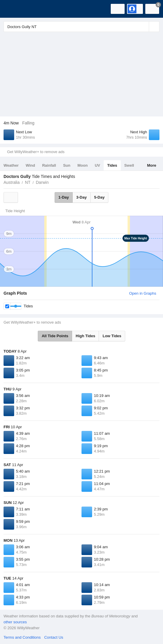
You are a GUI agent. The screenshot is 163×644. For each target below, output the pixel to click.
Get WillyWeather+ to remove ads (36, 152)
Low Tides (112, 336)
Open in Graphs (143, 293)
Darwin (42, 182)
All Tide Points (55, 336)
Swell (129, 165)
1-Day (64, 197)
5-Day (99, 197)
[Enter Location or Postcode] (81, 27)
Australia (12, 182)
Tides (112, 165)
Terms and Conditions (22, 637)
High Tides (85, 336)
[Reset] (144, 27)
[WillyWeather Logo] (13, 9)
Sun (67, 165)
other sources (15, 622)
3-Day (81, 197)
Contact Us (54, 637)
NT (28, 182)
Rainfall (49, 165)
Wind (30, 165)
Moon (83, 165)
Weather (11, 165)
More (152, 165)
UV (97, 165)
